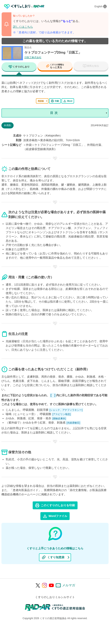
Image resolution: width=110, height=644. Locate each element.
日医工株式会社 (33, 57)
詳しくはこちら (23, 27)
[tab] (19, 67)
